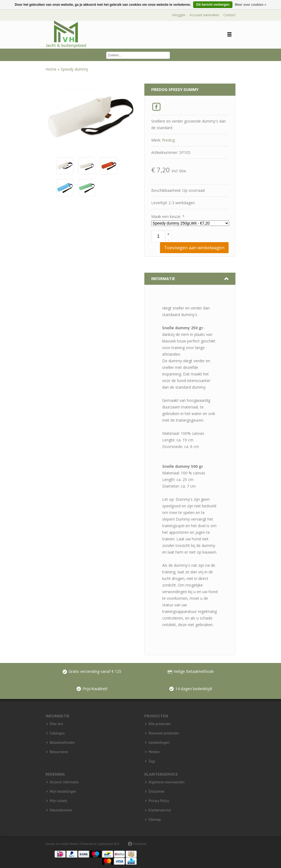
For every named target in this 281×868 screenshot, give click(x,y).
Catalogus (57, 733)
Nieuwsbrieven (61, 810)
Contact (229, 15)
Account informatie (64, 782)
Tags (152, 761)
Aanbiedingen (159, 743)
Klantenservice (160, 810)
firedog (168, 140)
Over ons (56, 724)
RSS (117, 844)
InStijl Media (69, 844)
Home (52, 69)
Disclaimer (157, 792)
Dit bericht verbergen (213, 5)
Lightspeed (105, 844)
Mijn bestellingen (63, 792)
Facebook (137, 844)
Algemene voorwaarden (166, 782)
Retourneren (59, 752)
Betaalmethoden (62, 743)
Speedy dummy (74, 69)
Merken (154, 752)
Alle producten (160, 724)
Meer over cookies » (250, 5)
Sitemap (155, 820)
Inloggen (179, 15)
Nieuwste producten (164, 733)
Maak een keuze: (168, 216)
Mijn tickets (58, 801)
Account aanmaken (204, 15)
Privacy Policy (159, 801)
